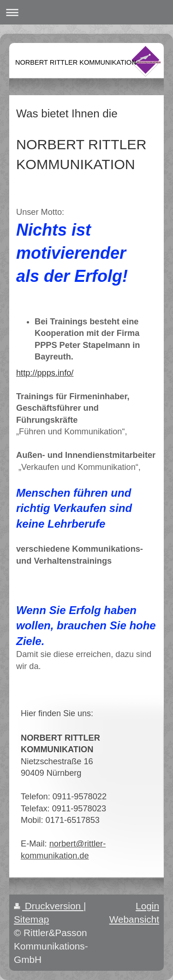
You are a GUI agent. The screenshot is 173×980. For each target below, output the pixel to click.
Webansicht (134, 919)
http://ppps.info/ (45, 373)
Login (147, 906)
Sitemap (31, 919)
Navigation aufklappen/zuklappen (86, 12)
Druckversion (49, 906)
